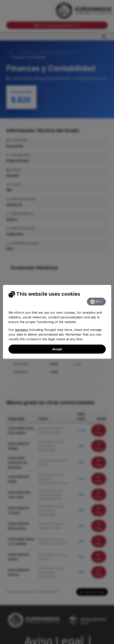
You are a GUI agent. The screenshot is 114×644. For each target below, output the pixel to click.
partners (22, 330)
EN (95, 302)
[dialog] (57, 322)
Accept (57, 349)
